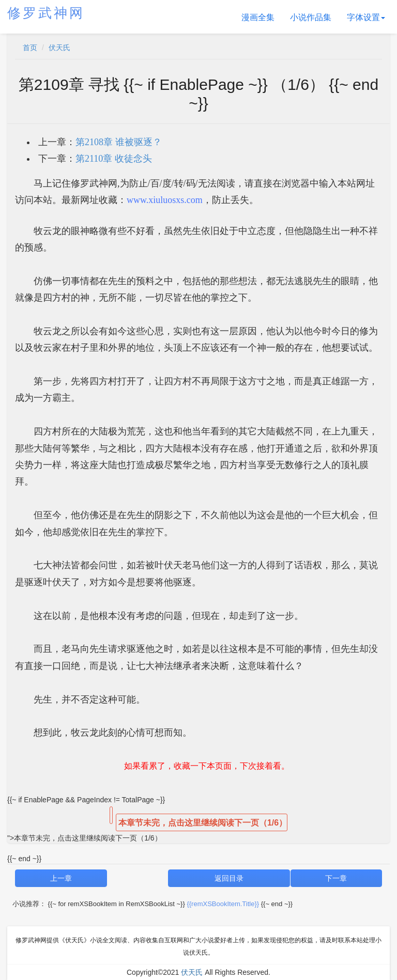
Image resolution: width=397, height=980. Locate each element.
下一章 (336, 878)
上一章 (61, 878)
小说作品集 (311, 17)
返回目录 (229, 878)
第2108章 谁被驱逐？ (119, 142)
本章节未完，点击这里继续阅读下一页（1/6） (203, 823)
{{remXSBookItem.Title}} (223, 904)
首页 (30, 48)
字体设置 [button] (366, 17)
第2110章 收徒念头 (114, 159)
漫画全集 (258, 17)
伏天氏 (59, 48)
